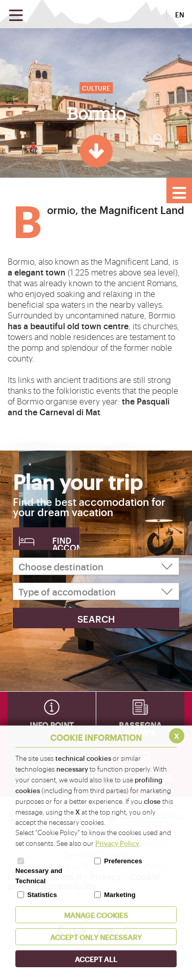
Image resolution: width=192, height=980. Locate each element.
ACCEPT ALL (96, 959)
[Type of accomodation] (96, 591)
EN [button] (180, 14)
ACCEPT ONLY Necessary (96, 937)
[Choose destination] (96, 566)
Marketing (120, 895)
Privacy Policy (117, 843)
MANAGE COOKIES (96, 915)
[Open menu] (16, 16)
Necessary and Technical (39, 876)
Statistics (42, 895)
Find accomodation (66, 542)
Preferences (123, 861)
